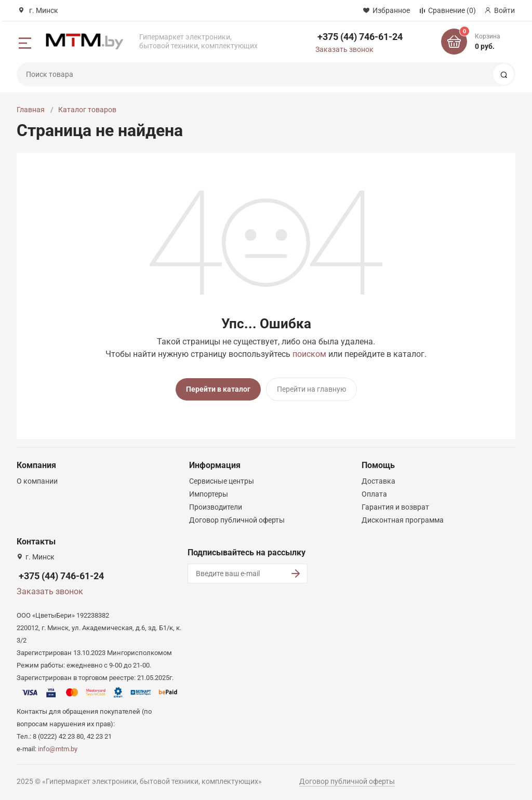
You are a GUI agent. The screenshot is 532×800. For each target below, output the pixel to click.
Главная (31, 110)
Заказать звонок (344, 49)
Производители (216, 506)
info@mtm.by (58, 748)
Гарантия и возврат (395, 506)
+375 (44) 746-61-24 (360, 37)
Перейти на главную (311, 389)
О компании (37, 481)
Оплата (374, 494)
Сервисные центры (222, 481)
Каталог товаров (87, 110)
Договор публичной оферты (237, 519)
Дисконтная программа (403, 519)
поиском (309, 354)
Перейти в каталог (218, 389)
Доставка (378, 481)
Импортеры (209, 494)
